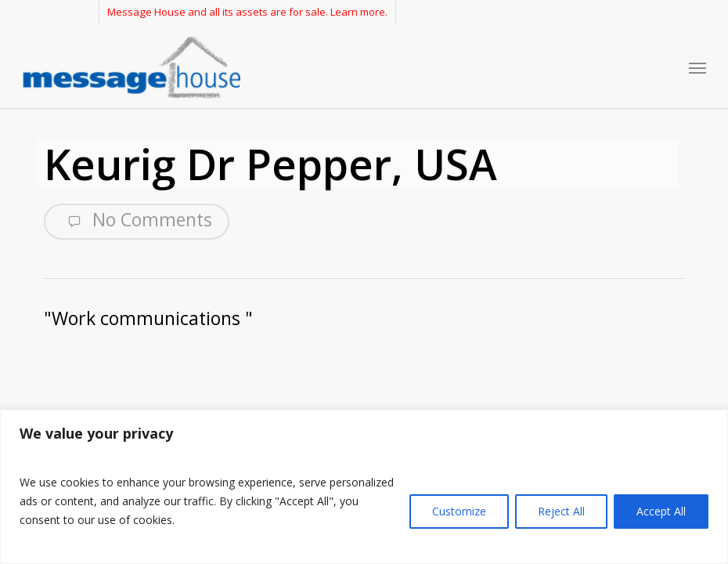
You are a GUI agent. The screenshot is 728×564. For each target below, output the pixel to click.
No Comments (137, 220)
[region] (364, 487)
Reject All (561, 511)
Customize (459, 511)
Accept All (661, 511)
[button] (697, 67)
